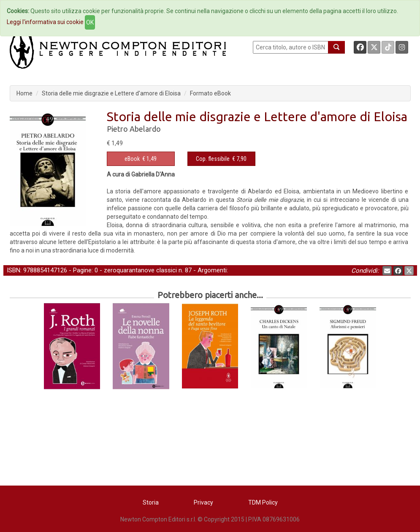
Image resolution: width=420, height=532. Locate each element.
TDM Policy (263, 502)
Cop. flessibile (213, 159)
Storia (151, 502)
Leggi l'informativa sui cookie (45, 22)
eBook (132, 159)
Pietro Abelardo (134, 129)
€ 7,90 (221, 159)
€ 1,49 (141, 159)
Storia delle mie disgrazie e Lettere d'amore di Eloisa (111, 93)
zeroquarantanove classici (140, 270)
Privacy (203, 502)
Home (24, 93)
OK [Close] (90, 22)
